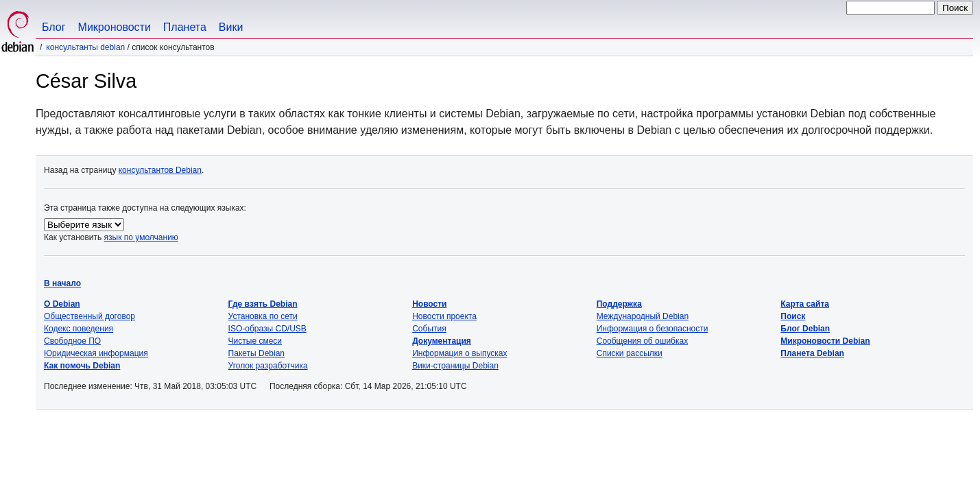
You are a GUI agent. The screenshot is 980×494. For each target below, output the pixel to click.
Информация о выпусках (459, 353)
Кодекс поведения (79, 329)
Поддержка (619, 304)
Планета (185, 27)
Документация (442, 341)
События (429, 329)
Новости (429, 304)
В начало (62, 283)
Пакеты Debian (256, 353)
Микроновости (115, 27)
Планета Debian (812, 353)
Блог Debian (805, 329)
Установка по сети (263, 316)
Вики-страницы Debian (455, 366)
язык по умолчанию (141, 237)
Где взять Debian (263, 304)
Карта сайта (805, 304)
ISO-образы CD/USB (267, 329)
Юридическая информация (96, 353)
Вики (231, 27)
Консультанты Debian (85, 47)
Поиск (793, 316)
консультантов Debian (160, 170)
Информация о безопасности (653, 329)
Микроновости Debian (825, 341)
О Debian (62, 304)
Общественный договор (89, 316)
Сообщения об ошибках (642, 341)
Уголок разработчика (268, 366)
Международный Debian (643, 316)
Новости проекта (444, 316)
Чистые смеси (255, 341)
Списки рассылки (630, 353)
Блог (54, 27)
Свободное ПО (72, 341)
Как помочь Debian (82, 366)
